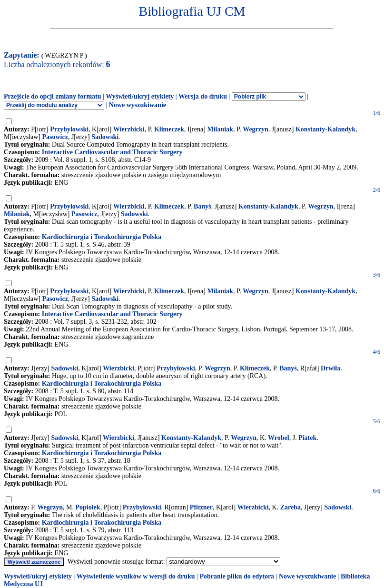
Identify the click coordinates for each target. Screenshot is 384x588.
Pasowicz (55, 137)
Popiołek (88, 507)
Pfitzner (201, 507)
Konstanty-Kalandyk (325, 129)
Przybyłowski (69, 206)
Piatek (307, 438)
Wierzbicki (129, 129)
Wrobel (279, 438)
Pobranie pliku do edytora (237, 576)
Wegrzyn (256, 129)
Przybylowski (69, 129)
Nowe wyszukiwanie (138, 105)
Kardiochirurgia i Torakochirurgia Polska (102, 237)
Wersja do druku (203, 96)
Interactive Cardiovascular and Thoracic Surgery (112, 152)
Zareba (290, 507)
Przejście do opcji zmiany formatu (53, 96)
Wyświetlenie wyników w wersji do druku (136, 576)
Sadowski (105, 137)
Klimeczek (169, 129)
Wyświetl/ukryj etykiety (140, 96)
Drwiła (330, 368)
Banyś (202, 206)
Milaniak (220, 129)
